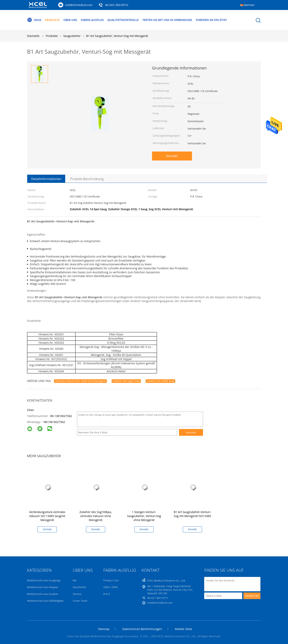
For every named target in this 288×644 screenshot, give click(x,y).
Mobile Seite (184, 629)
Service (77, 594)
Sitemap (104, 629)
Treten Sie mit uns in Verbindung (168, 20)
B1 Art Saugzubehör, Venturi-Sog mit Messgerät (117, 36)
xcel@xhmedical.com (79, 5)
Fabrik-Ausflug (93, 20)
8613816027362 (55, 422)
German (249, 5)
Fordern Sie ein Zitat (213, 20)
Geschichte (79, 587)
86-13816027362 (61, 416)
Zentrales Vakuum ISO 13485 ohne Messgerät (80, 381)
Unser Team (80, 601)
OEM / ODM (111, 587)
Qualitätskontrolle (124, 20)
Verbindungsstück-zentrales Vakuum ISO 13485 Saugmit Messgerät (47, 516)
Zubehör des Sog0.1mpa (126, 381)
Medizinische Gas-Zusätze (43, 594)
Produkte (53, 20)
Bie (75, 580)
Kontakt (172, 156)
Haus (34, 20)
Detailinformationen (46, 179)
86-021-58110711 (117, 5)
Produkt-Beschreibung (87, 179)
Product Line (111, 580)
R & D (107, 594)
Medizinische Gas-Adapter (43, 587)
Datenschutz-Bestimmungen (142, 629)
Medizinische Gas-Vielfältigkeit (45, 601)
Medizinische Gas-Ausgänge (44, 580)
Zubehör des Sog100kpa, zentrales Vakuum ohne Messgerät (95, 516)
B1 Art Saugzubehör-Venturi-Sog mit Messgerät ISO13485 (192, 514)
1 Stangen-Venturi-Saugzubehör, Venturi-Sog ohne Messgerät (144, 516)
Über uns (70, 20)
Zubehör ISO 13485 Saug (160, 381)
